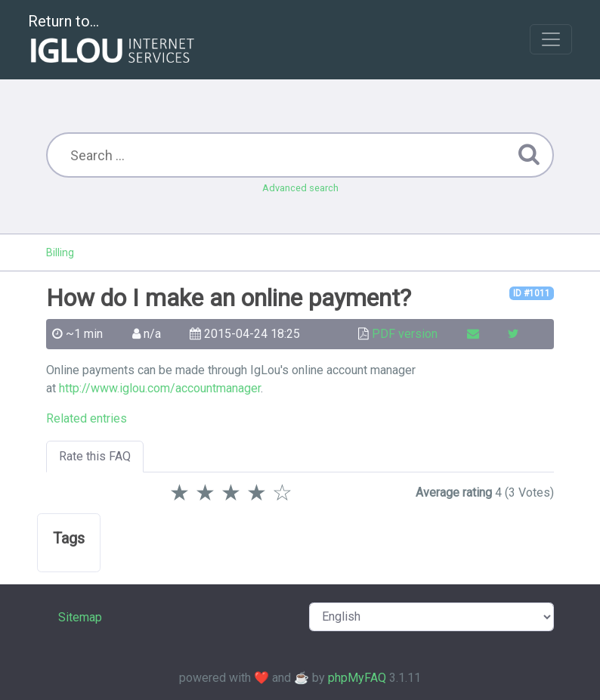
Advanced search (300, 188)
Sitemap (80, 617)
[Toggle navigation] (551, 39)
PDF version (405, 334)
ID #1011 (532, 293)
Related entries (87, 418)
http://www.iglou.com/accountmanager (160, 388)
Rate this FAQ (95, 456)
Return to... (113, 40)
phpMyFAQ (357, 678)
